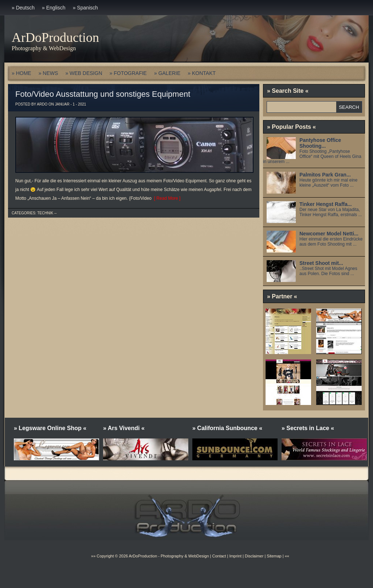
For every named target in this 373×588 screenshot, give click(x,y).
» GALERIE (167, 73)
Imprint (235, 556)
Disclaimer (254, 556)
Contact (219, 556)
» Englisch (54, 8)
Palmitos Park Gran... (325, 175)
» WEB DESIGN (84, 73)
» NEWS (48, 73)
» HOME (21, 73)
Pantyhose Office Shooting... (320, 143)
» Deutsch (23, 8)
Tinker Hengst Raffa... (326, 204)
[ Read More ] (166, 198)
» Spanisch (85, 8)
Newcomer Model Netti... (329, 234)
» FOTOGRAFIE (128, 73)
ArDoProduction (55, 37)
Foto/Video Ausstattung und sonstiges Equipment (103, 94)
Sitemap (273, 556)
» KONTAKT (202, 73)
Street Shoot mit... (321, 263)
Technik (45, 213)
